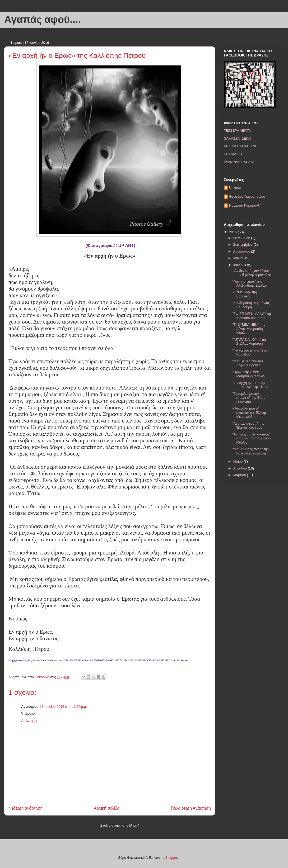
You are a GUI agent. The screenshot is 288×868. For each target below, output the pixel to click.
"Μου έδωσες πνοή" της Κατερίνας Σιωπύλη (250, 451)
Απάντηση (29, 721)
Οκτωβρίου (242, 238)
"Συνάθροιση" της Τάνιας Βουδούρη (251, 305)
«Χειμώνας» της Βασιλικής (244, 294)
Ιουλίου (239, 258)
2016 (233, 232)
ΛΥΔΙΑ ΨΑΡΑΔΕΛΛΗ (240, 162)
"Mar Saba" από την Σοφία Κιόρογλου (247, 363)
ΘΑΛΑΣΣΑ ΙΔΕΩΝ (238, 138)
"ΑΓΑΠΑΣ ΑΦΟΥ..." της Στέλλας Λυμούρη (249, 342)
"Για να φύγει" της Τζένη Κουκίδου (250, 352)
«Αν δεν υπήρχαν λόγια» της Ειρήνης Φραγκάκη (252, 273)
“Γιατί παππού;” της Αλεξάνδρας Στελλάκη (251, 284)
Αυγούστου (242, 251)
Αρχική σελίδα (107, 808)
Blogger (171, 858)
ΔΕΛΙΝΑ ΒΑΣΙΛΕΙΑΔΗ (241, 146)
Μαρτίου (240, 475)
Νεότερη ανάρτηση (25, 808)
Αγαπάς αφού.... (43, 20)
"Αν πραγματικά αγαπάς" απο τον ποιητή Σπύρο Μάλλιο (251, 438)
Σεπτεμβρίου (243, 245)
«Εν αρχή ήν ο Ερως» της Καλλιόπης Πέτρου (251, 385)
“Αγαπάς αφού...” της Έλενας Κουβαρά (248, 426)
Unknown (236, 188)
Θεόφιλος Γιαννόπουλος (247, 196)
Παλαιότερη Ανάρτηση (191, 808)
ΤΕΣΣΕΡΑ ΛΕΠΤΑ (237, 131)
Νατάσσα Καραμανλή (245, 205)
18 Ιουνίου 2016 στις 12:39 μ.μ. (63, 707)
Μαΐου (238, 461)
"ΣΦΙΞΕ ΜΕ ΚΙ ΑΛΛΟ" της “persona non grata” (252, 316)
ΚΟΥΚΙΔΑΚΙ (233, 154)
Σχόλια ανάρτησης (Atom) (120, 825)
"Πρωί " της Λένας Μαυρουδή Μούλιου (249, 374)
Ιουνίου (239, 265)
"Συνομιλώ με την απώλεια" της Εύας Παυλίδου (249, 398)
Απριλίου (241, 468)
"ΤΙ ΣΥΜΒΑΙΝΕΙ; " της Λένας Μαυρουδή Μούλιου (249, 329)
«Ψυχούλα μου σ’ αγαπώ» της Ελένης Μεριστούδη (249, 412)
